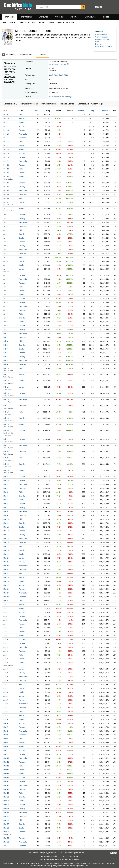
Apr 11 (6, 643)
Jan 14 (6, 261)
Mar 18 (6, 550)
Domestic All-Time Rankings (90, 104)
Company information (103, 39)
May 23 (6, 809)
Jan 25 (6, 306)
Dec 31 (6, 202)
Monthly (32, 22)
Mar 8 (6, 511)
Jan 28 (6, 318)
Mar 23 (6, 570)
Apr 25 (6, 700)
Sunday (22, 122)
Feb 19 (6, 424)
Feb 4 (6, 345)
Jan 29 (6, 322)
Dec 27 (6, 187)
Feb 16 (6, 406)
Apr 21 (6, 684)
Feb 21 (6, 439)
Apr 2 (5, 608)
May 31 (6, 842)
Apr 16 (6, 663)
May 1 (6, 723)
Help (76, 856)
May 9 (6, 754)
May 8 (6, 750)
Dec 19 (6, 153)
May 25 (6, 816)
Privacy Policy (52, 866)
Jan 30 (6, 326)
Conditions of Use (37, 866)
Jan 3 (5, 219)
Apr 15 (6, 659)
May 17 (6, 785)
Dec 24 (6, 173)
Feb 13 (6, 387)
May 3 (6, 731)
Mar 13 (6, 531)
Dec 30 (6, 198)
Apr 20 (6, 681)
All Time (74, 17)
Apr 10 (6, 639)
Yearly (51, 22)
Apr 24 (6, 696)
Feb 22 (6, 445)
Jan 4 (5, 222)
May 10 (6, 758)
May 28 (6, 828)
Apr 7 (5, 628)
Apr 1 (5, 605)
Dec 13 (6, 130)
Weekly (23, 22)
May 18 (6, 789)
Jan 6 (5, 230)
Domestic (10, 17)
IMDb (69, 860)
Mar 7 (6, 508)
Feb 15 (6, 399)
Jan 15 (6, 265)
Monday (22, 126)
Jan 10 (6, 246)
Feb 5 (6, 349)
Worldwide (44, 17)
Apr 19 (6, 677)
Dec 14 (6, 134)
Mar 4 (6, 496)
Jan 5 (5, 226)
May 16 (6, 781)
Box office (99, 44)
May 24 (6, 812)
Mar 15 (6, 539)
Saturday (22, 118)
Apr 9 (5, 636)
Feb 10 (6, 368)
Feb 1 (6, 333)
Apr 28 (6, 712)
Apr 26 (6, 704)
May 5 (6, 739)
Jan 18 (6, 279)
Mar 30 (6, 597)
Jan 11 (6, 250)
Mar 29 (6, 593)
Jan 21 (6, 291)
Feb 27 (6, 477)
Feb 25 (6, 464)
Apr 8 (5, 632)
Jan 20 (6, 287)
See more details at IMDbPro (60, 97)
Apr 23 (6, 692)
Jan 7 (5, 234)
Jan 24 (6, 302)
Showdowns (90, 17)
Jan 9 (5, 242)
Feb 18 (6, 418)
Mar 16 (6, 542)
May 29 (6, 832)
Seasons (60, 22)
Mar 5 (6, 500)
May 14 (6, 774)
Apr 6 (5, 624)
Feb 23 (6, 452)
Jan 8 (5, 238)
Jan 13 (6, 257)
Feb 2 (6, 337)
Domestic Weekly (49, 104)
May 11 (6, 762)
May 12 (6, 766)
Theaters (81, 111)
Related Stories (67, 104)
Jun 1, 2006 (63, 75)
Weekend (13, 22)
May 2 (6, 727)
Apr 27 (6, 708)
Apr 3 (5, 612)
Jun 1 (5, 846)
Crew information (102, 37)
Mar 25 (6, 577)
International (26, 17)
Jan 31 (6, 330)
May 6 (6, 743)
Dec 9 (6, 115)
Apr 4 (5, 616)
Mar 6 (6, 504)
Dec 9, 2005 (53, 75)
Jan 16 (6, 269)
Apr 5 (5, 620)
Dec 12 (6, 126)
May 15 (6, 778)
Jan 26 (6, 310)
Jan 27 (6, 314)
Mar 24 (6, 573)
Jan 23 (6, 298)
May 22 (6, 805)
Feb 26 (6, 470)
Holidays (70, 22)
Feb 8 (6, 361)
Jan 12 (6, 253)
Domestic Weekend (29, 104)
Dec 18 (6, 149)
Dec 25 (6, 177)
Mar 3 (6, 492)
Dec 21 (6, 161)
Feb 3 (6, 341)
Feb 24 (6, 458)
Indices (106, 17)
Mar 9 (6, 515)
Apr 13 (6, 651)
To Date (105, 111)
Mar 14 (6, 535)
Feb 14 (6, 393)
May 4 (6, 735)
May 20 (6, 797)
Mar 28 (6, 589)
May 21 (6, 801)
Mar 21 (6, 562)
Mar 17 (6, 546)
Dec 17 (6, 146)
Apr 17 (6, 669)
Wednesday (23, 134)
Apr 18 (6, 673)
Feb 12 (6, 381)
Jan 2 (5, 215)
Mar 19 (6, 554)
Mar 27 (6, 585)
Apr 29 (6, 715)
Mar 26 (6, 581)
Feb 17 (6, 412)
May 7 (6, 746)
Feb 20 (6, 431)
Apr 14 (6, 655)
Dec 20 (6, 157)
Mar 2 (6, 488)
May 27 (6, 824)
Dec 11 (6, 122)
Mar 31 (6, 601)
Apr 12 (6, 647)
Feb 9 (6, 364)
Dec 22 (6, 165)
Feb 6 (6, 353)
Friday (21, 115)
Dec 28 (6, 191)
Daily (4, 22)
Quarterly (42, 22)
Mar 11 (6, 523)
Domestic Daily (10, 104)
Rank (36, 111)
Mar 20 (6, 558)
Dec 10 (6, 118)
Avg (92, 111)
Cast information (101, 35)
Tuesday (22, 130)
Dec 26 (6, 183)
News (97, 42)
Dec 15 (6, 138)
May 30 (6, 838)
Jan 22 (6, 295)
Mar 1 (6, 484)
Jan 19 (6, 283)
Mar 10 (6, 519)
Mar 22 (6, 566)
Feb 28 (6, 480)
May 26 (6, 820)
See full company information (59, 64)
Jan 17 (6, 275)
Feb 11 (6, 375)
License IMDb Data (66, 856)
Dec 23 (6, 169)
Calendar (59, 17)
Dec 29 (6, 194)
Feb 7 (6, 357)
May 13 (6, 770)
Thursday (22, 138)
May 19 (6, 793)
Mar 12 (6, 527)
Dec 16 (6, 142)
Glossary (45, 856)
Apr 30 (6, 719)
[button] (105, 47)
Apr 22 (6, 688)
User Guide (53, 856)
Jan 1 (5, 208)
